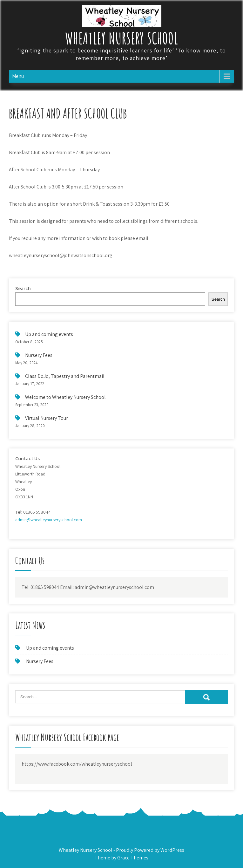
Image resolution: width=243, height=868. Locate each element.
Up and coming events (49, 334)
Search (23, 288)
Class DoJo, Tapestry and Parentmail (65, 376)
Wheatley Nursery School (121, 38)
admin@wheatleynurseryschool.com (49, 520)
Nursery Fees (39, 355)
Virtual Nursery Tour (47, 418)
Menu (18, 76)
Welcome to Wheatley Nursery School (65, 397)
